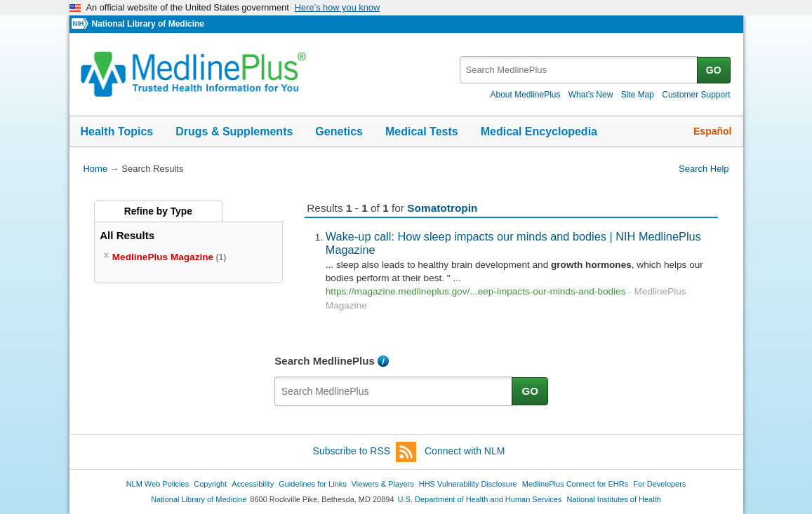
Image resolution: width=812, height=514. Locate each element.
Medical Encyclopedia (539, 131)
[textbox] (579, 70)
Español (712, 131)
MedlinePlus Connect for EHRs (575, 484)
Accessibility (253, 484)
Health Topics (117, 131)
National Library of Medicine (147, 24)
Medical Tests (422, 131)
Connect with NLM (465, 451)
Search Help (704, 169)
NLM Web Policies (158, 484)
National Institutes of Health (614, 499)
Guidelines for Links (312, 484)
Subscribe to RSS (365, 452)
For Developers (659, 484)
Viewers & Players (383, 484)
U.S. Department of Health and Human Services (480, 499)
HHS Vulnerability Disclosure (468, 484)
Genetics (339, 131)
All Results (127, 235)
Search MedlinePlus (325, 361)
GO (714, 70)
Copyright (210, 484)
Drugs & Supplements (234, 131)
